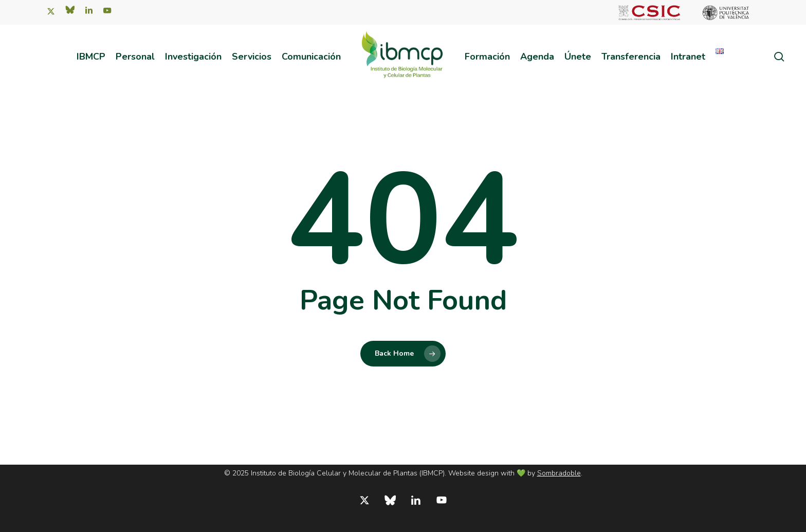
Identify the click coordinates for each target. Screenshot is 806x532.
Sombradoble (559, 473)
